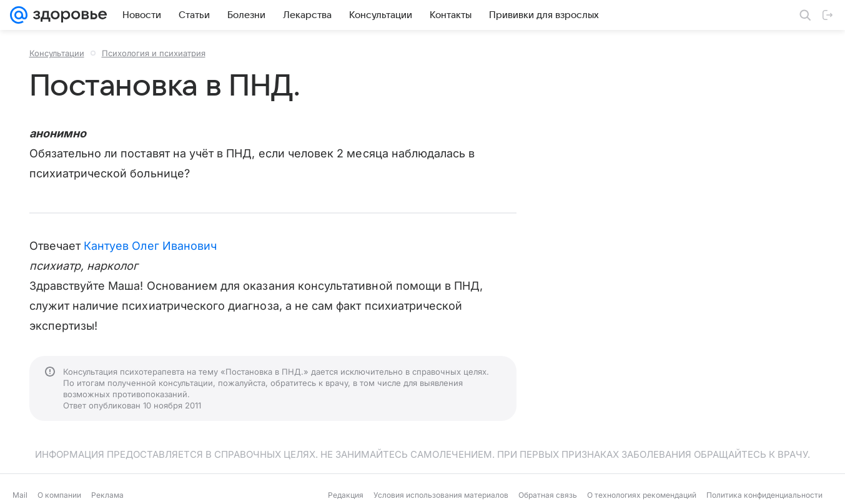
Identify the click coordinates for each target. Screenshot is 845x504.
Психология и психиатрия (154, 53)
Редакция (346, 495)
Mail (20, 495)
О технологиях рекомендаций (642, 495)
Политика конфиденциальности (764, 495)
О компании (59, 495)
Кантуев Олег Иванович (150, 246)
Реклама (107, 495)
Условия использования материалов (441, 495)
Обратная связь (548, 495)
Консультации (57, 53)
